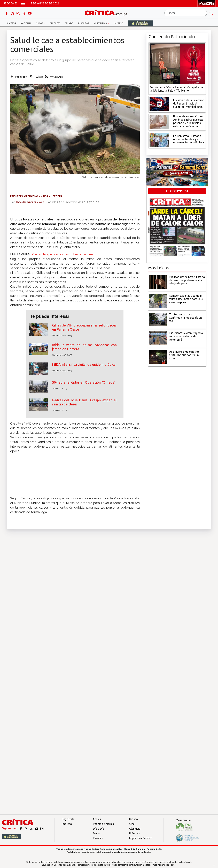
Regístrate (68, 819)
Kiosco (134, 819)
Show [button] (40, 23)
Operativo (31, 196)
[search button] (211, 13)
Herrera (57, 196)
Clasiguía (135, 829)
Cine (132, 824)
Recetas (98, 838)
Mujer (96, 833)
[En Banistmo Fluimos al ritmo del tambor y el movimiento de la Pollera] (159, 140)
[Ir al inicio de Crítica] (108, 13)
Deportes (55, 23)
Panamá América (103, 824)
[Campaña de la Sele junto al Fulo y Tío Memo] (177, 63)
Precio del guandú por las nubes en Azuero (63, 254)
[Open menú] (23, 3)
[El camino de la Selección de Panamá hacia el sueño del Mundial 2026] (159, 104)
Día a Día (99, 829)
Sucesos (11, 23)
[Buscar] (186, 13)
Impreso (118, 23)
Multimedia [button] (101, 23)
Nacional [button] (26, 23)
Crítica (97, 819)
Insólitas (84, 23)
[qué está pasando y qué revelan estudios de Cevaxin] (159, 122)
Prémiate (135, 833)
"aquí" (173, 865)
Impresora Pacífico (141, 838)
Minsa (44, 196)
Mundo (69, 23)
